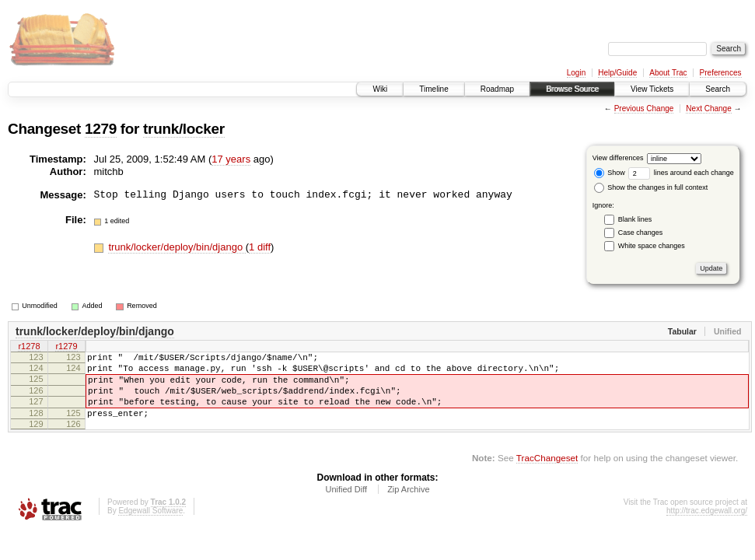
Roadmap (497, 89)
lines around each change (681, 173)
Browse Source (572, 89)
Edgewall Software (150, 527)
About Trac (668, 73)
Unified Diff (346, 506)
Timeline (433, 89)
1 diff (260, 247)
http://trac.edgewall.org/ (707, 527)
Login (576, 73)
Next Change (708, 108)
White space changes (652, 246)
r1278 (29, 348)
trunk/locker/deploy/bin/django (177, 247)
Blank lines (635, 219)
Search (718, 89)
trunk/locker (184, 129)
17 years (231, 159)
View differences (618, 158)
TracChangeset (547, 474)
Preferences (721, 73)
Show (610, 173)
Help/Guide (617, 73)
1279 (101, 129)
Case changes (641, 233)
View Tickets (652, 89)
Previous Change (644, 108)
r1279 (66, 348)
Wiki (380, 89)
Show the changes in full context (651, 187)
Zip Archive (408, 506)
